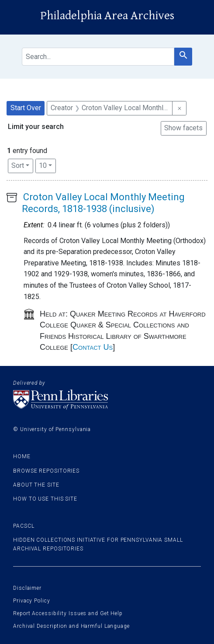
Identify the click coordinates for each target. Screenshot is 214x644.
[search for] (98, 57)
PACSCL (24, 526)
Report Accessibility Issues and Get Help (68, 613)
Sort (18, 165)
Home (22, 456)
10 (47, 165)
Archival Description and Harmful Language (71, 626)
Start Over (26, 108)
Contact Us (93, 347)
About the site (36, 485)
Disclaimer (27, 588)
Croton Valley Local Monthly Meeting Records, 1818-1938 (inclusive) (103, 203)
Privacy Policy (32, 601)
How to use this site (45, 499)
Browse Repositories (46, 471)
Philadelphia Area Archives (107, 16)
